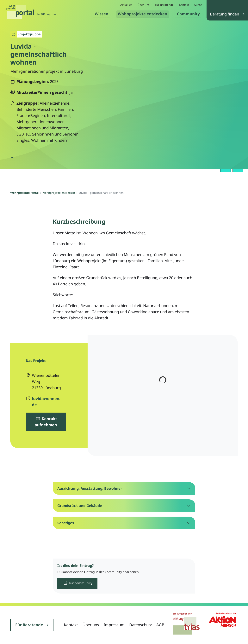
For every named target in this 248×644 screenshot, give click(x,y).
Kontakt (184, 5)
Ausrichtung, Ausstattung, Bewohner (90, 488)
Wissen (102, 14)
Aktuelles (126, 5)
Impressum (114, 625)
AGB (160, 625)
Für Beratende (164, 5)
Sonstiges (66, 523)
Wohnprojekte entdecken (143, 14)
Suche (198, 5)
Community (188, 14)
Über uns (144, 5)
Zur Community (78, 583)
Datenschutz (140, 625)
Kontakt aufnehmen (46, 422)
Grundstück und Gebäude (80, 506)
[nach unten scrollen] (12, 156)
